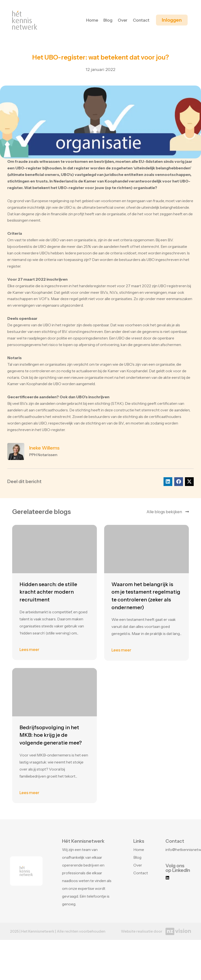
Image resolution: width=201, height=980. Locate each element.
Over (123, 20)
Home (92, 20)
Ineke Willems (44, 448)
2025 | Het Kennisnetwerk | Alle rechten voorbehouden (58, 931)
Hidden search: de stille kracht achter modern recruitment (48, 828)
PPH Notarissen (43, 455)
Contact (141, 20)
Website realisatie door (142, 931)
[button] (168, 482)
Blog (108, 20)
